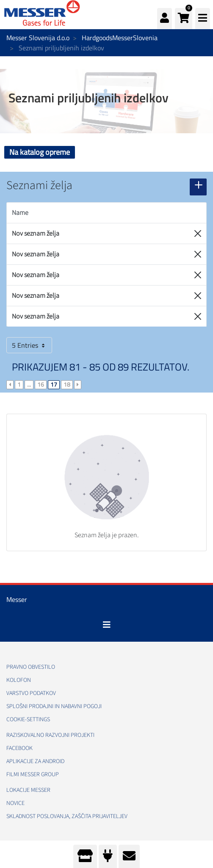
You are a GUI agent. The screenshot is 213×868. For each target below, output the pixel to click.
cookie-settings (28, 720)
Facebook (19, 748)
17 (54, 385)
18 (67, 385)
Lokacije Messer (28, 790)
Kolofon (19, 680)
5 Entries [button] (29, 345)
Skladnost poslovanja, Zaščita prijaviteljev (67, 816)
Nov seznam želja (36, 233)
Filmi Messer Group (33, 775)
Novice (15, 803)
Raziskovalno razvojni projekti (50, 735)
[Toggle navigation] (107, 625)
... (29, 385)
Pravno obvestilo (31, 667)
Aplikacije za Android (35, 761)
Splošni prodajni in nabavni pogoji (54, 706)
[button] (184, 19)
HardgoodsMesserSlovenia (120, 38)
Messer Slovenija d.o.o (38, 38)
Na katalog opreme (40, 152)
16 (41, 385)
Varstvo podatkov (31, 693)
